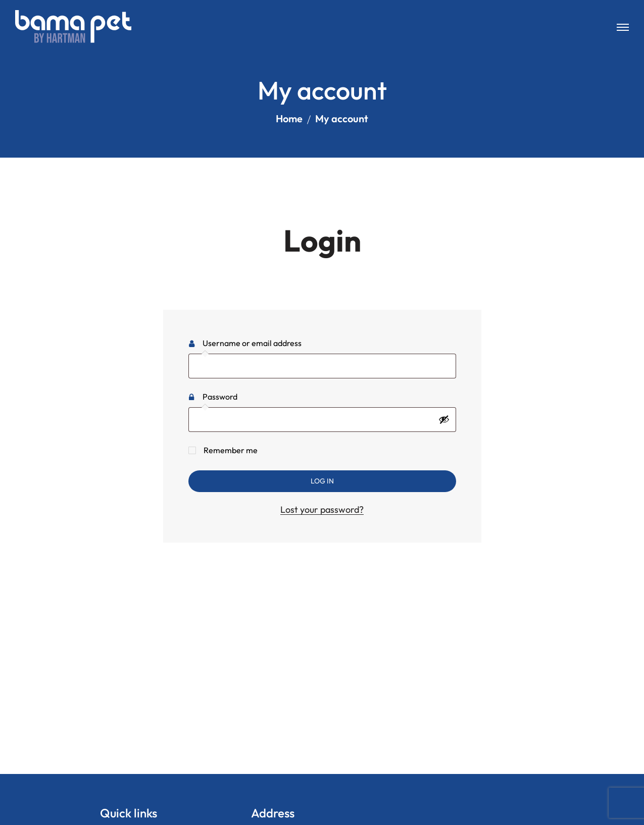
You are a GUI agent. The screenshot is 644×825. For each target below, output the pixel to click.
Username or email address (269, 342)
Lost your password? (322, 509)
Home (289, 118)
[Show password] (444, 419)
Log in (322, 481)
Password (237, 395)
